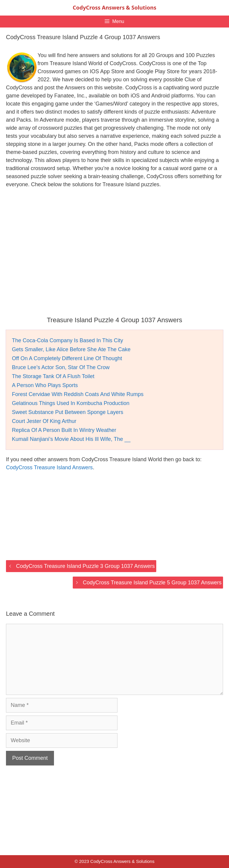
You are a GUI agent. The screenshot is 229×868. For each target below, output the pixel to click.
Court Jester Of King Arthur (44, 421)
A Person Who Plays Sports (45, 385)
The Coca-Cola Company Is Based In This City (68, 340)
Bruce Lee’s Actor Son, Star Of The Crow (61, 367)
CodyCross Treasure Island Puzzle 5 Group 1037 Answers (152, 583)
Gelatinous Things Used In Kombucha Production (71, 403)
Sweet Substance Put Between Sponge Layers (68, 412)
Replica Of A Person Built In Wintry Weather (64, 430)
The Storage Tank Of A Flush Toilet (53, 376)
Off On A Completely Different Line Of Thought (67, 358)
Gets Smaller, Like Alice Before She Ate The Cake (71, 349)
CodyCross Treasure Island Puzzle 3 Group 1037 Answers (85, 566)
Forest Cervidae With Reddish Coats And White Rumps (78, 394)
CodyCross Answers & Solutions (114, 7)
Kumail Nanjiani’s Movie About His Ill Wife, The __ (71, 439)
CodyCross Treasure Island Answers (49, 467)
